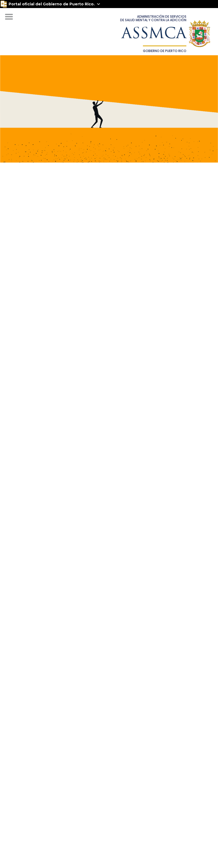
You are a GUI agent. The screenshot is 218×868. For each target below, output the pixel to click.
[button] (9, 17)
